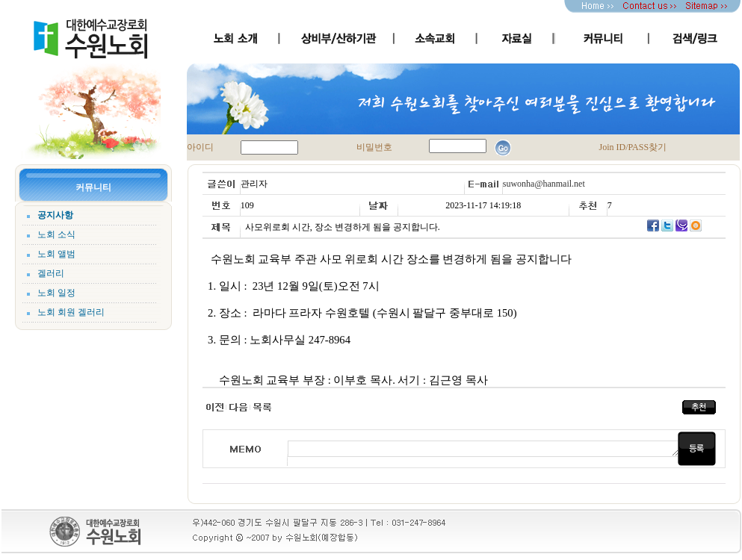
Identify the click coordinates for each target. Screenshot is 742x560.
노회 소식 (56, 234)
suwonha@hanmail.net (544, 184)
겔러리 (51, 273)
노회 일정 (56, 293)
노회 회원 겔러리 (71, 312)
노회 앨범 (56, 254)
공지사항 (55, 215)
